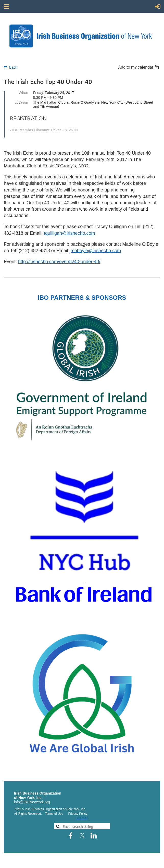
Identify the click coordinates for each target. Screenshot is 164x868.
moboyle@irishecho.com (96, 251)
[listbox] (139, 67)
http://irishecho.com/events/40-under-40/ (59, 262)
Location (21, 102)
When (23, 93)
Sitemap (82, 818)
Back (13, 67)
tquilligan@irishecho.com (69, 233)
